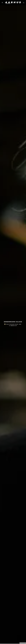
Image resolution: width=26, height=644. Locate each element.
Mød (20, 324)
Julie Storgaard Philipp (12, 324)
